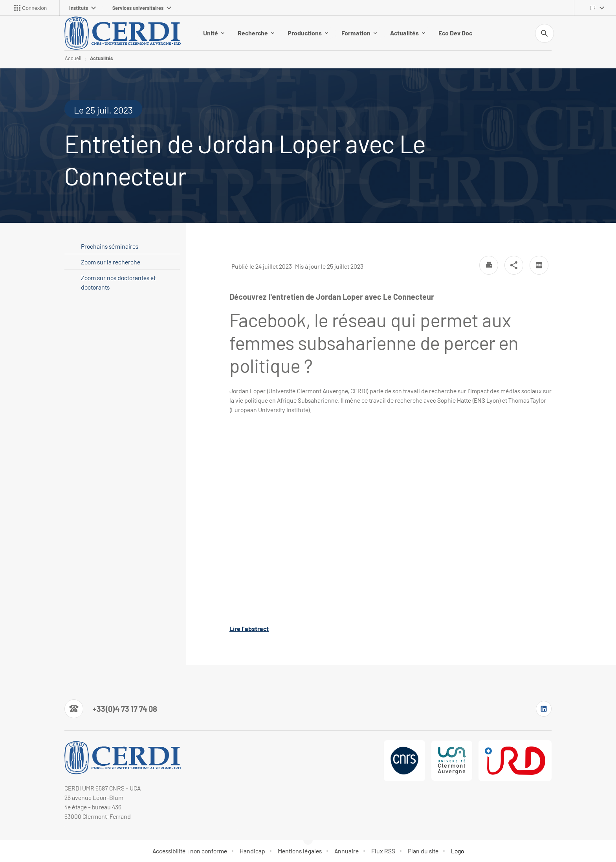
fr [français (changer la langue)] (593, 8)
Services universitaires (142, 8)
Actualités (408, 33)
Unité (214, 33)
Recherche (256, 33)
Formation (359, 33)
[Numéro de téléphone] (111, 709)
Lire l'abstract (249, 628)
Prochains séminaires (110, 246)
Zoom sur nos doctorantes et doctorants (118, 282)
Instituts (82, 8)
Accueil (73, 58)
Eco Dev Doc (455, 33)
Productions (308, 33)
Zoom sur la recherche (111, 262)
